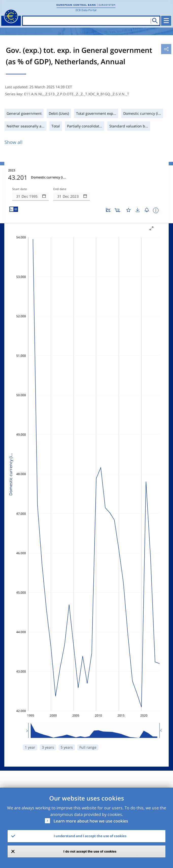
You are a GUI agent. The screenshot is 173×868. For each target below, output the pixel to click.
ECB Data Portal (86, 10)
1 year (30, 747)
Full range (88, 747)
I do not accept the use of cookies (90, 851)
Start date (20, 189)
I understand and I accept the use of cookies (90, 836)
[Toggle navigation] (166, 21)
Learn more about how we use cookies (91, 821)
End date (60, 189)
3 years (48, 747)
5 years (67, 747)
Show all (14, 142)
